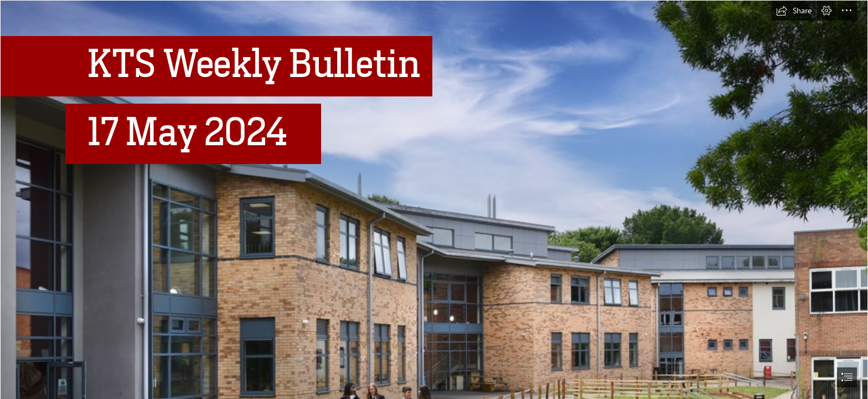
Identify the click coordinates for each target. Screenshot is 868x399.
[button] (794, 11)
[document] (434, 199)
